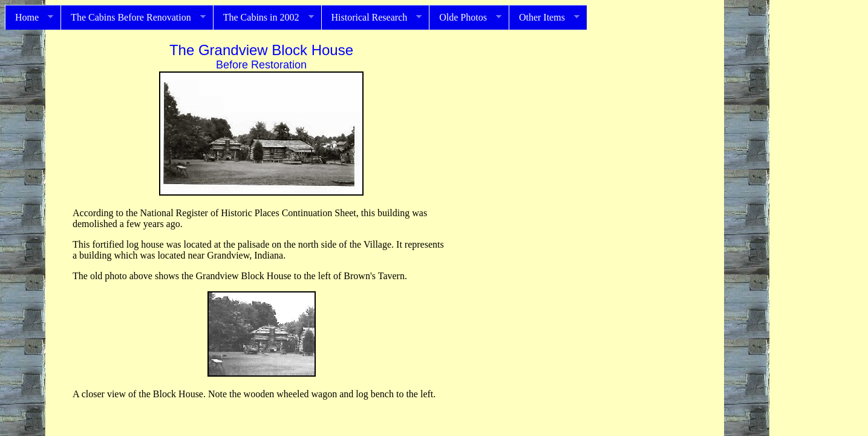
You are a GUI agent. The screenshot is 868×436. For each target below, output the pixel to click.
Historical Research (372, 18)
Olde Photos (465, 18)
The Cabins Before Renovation (133, 18)
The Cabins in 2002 (263, 18)
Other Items (544, 18)
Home (29, 18)
